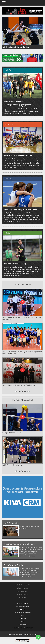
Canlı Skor (23, 591)
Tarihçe (23, 609)
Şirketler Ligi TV (22, 585)
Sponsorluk (23, 619)
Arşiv (23, 615)
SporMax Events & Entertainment (22, 628)
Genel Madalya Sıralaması (22, 612)
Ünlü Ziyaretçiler (22, 603)
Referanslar (22, 625)
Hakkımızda (22, 595)
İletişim (22, 598)
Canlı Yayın (22, 588)
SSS (23, 622)
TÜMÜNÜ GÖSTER (23, 391)
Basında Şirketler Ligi (22, 606)
